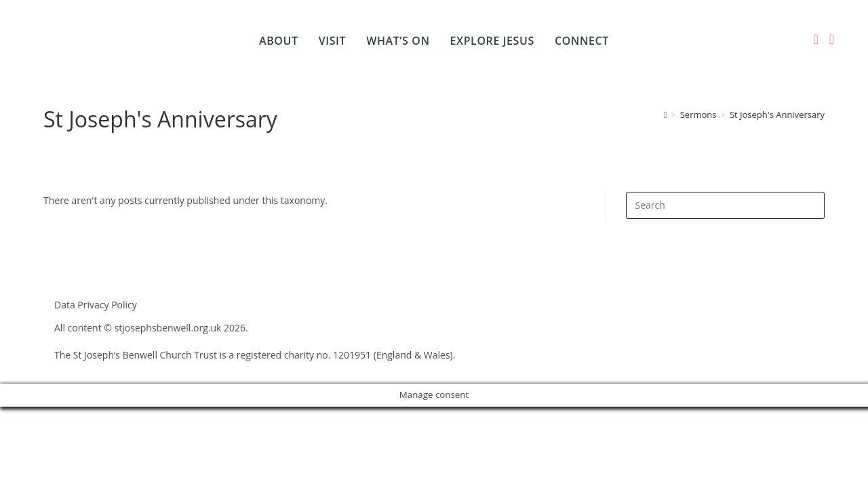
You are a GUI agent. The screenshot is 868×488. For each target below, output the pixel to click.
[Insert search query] (725, 205)
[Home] (666, 115)
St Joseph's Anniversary (777, 115)
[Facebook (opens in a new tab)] (815, 39)
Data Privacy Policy (96, 305)
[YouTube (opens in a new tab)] (832, 39)
